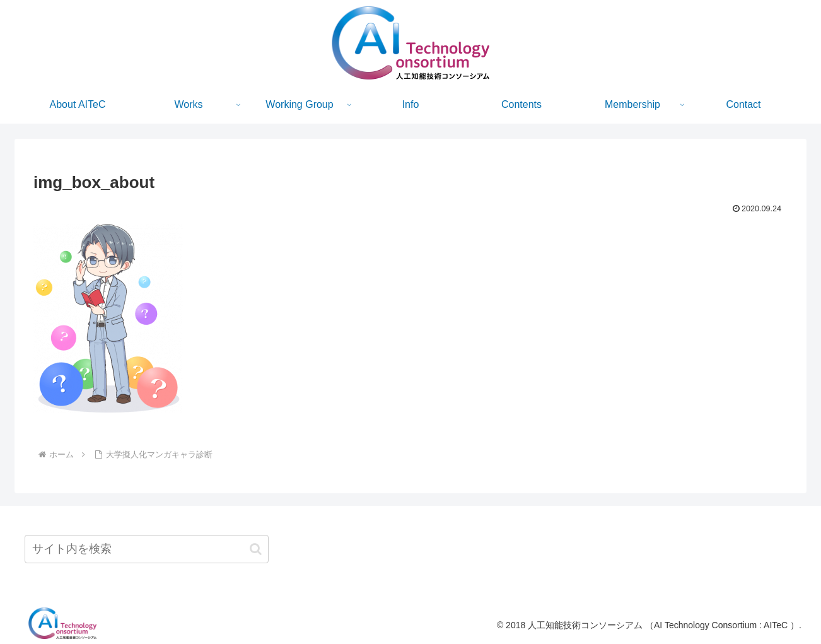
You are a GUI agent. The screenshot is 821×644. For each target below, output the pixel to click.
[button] (256, 549)
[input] (147, 549)
